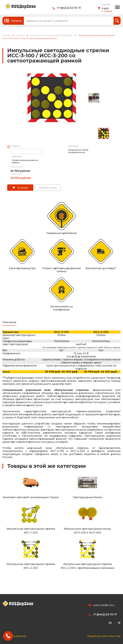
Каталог (20, 35)
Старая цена (17, 167)
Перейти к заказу (48, 188)
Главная (6, 35)
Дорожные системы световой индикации (51, 35)
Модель (16, 146)
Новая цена (16, 174)
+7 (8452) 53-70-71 (69, 8)
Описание (73, 146)
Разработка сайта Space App (104, 636)
